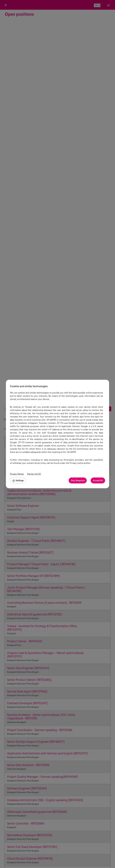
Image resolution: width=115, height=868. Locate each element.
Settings (18, 480)
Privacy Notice (17, 474)
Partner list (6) (34, 474)
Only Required (78, 481)
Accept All (98, 481)
